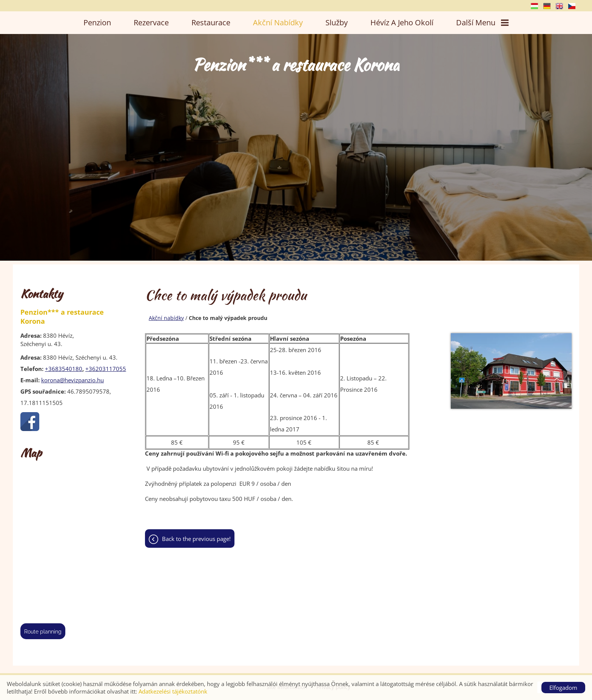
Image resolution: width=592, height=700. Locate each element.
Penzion (97, 22)
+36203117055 (106, 369)
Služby (337, 22)
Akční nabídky (278, 22)
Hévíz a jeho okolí (402, 22)
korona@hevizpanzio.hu (72, 380)
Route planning (43, 632)
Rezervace (151, 22)
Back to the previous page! (196, 540)
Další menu (482, 22)
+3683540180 (64, 369)
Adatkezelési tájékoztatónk (173, 691)
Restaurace (211, 22)
